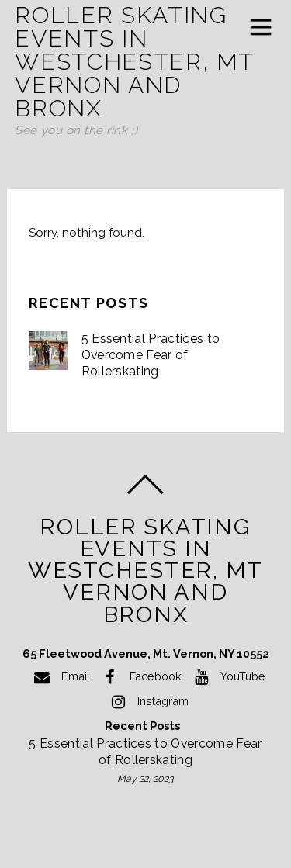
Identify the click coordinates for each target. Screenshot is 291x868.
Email (60, 676)
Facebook (140, 676)
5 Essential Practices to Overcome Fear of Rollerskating (151, 354)
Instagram (147, 701)
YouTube (227, 676)
